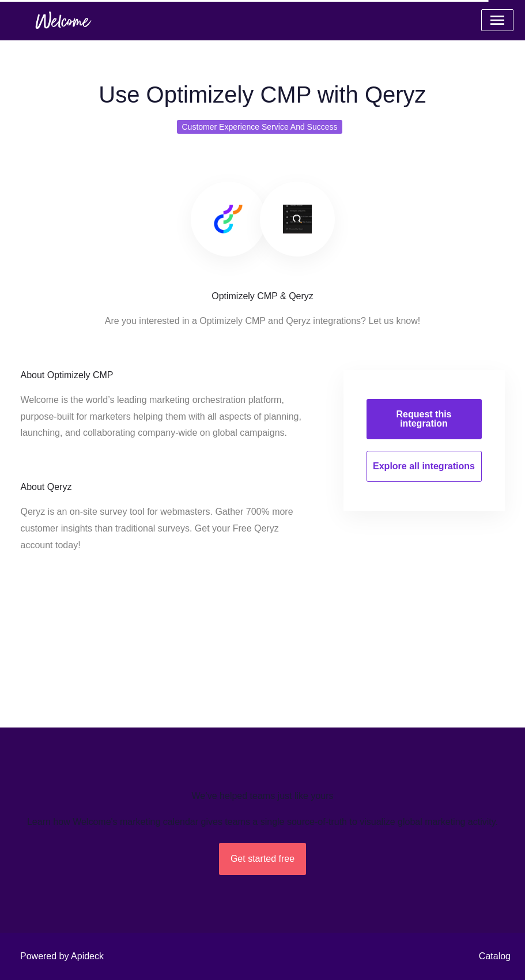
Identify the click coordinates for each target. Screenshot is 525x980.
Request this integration (424, 419)
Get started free (262, 859)
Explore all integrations (424, 466)
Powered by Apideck (62, 956)
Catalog (495, 956)
